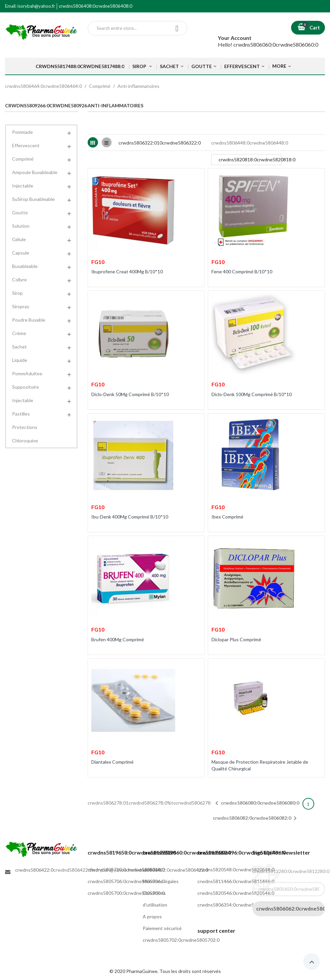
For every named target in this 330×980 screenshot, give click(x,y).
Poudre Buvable (29, 320)
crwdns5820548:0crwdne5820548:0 (236, 869)
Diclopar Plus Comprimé (236, 639)
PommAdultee (27, 373)
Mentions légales (161, 881)
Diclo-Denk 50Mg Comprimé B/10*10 (130, 394)
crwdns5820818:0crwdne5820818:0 (250, 161)
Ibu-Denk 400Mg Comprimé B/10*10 (130, 517)
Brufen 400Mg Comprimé (118, 639)
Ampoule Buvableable (35, 172)
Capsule (21, 253)
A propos (152, 916)
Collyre (19, 280)
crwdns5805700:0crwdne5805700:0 (126, 893)
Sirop (17, 293)
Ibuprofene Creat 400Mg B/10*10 (127, 271)
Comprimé (23, 159)
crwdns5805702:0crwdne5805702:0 (181, 940)
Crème (19, 333)
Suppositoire (26, 387)
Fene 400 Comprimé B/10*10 (242, 271)
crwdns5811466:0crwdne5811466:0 (236, 881)
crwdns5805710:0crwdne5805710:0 (126, 869)
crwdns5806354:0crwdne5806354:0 (236, 905)
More (279, 66)
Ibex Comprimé (227, 517)
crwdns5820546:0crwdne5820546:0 (236, 893)
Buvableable (25, 266)
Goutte (20, 212)
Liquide (20, 360)
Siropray (21, 306)
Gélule (19, 239)
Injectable (23, 186)
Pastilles (21, 414)
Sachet (19, 347)
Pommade (22, 132)
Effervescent (26, 145)
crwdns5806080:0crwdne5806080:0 (256, 803)
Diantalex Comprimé (112, 762)
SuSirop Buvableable (33, 199)
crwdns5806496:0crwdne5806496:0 (242, 852)
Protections (25, 427)
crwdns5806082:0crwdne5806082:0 (256, 818)
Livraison (152, 869)
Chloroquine (25, 441)
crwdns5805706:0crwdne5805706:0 (126, 881)
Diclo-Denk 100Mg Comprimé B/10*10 (252, 394)
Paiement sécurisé (162, 928)
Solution (21, 226)
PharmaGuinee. (143, 971)
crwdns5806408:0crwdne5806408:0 (96, 6)
